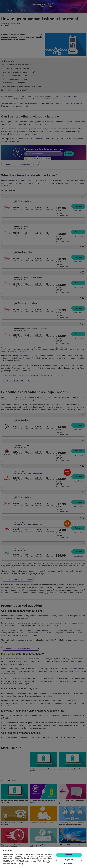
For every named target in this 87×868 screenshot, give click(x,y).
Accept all (69, 855)
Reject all (69, 860)
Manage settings (69, 863)
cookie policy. (18, 864)
